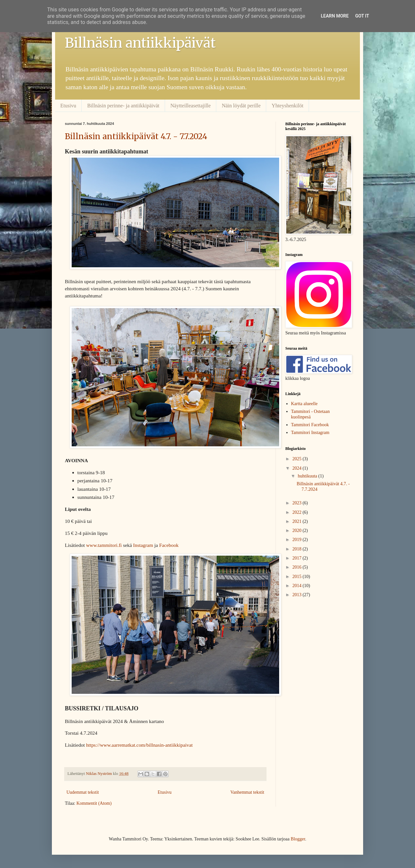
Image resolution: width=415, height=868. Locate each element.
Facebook (169, 545)
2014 (298, 586)
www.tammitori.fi (104, 545)
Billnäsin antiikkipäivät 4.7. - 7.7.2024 (136, 136)
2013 (298, 595)
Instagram (143, 545)
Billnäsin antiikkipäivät (140, 43)
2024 (298, 468)
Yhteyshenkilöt (288, 106)
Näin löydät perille (241, 106)
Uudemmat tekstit (83, 792)
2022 (298, 512)
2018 (298, 549)
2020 (298, 530)
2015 (298, 577)
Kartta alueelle (304, 404)
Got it (362, 16)
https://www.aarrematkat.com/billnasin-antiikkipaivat (139, 745)
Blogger (298, 839)
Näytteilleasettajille (191, 106)
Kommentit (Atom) (94, 803)
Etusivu (68, 106)
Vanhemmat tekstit (247, 792)
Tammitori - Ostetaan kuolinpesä (311, 414)
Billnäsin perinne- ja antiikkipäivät (123, 106)
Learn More (335, 16)
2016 (298, 567)
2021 (298, 521)
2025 (298, 459)
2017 (298, 558)
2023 (298, 503)
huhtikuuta (308, 476)
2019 (298, 540)
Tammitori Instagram (310, 433)
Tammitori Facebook (310, 425)
